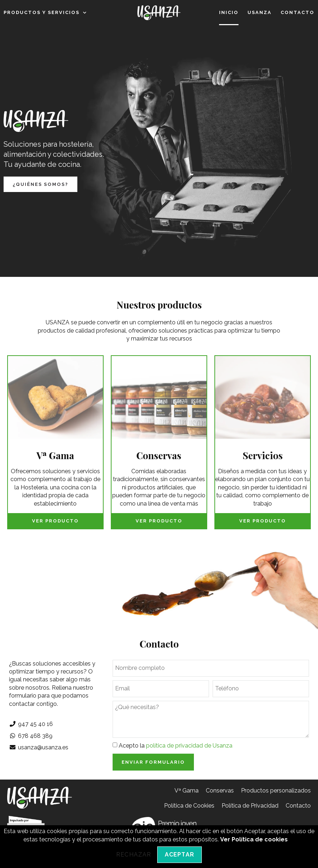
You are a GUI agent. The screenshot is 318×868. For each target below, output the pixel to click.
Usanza (260, 12)
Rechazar (134, 855)
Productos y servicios (45, 13)
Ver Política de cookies (254, 839)
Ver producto (55, 521)
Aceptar (180, 855)
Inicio (229, 12)
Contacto (297, 12)
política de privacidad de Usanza (189, 746)
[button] (40, 184)
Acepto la (176, 746)
